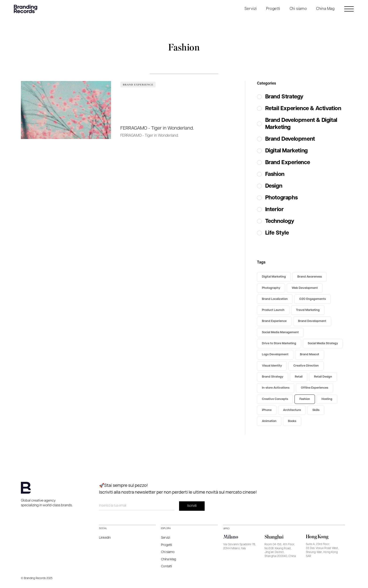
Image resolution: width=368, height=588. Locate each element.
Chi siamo (298, 9)
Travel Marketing (308, 310)
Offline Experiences (314, 388)
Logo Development (275, 354)
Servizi (251, 9)
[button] (251, 9)
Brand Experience (138, 85)
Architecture (292, 410)
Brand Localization (275, 299)
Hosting (327, 399)
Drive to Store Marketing (279, 343)
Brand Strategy (273, 377)
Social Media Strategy (323, 343)
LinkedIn (105, 538)
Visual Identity (272, 366)
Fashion (305, 399)
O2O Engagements (312, 299)
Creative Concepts (275, 399)
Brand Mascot (310, 354)
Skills (316, 410)
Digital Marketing (274, 277)
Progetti (273, 9)
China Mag (325, 9)
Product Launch (273, 310)
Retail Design (323, 377)
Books (292, 421)
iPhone (267, 410)
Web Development (305, 288)
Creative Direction (306, 366)
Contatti (166, 566)
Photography (271, 288)
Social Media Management (280, 332)
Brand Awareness (310, 277)
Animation (269, 421)
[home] (27, 9)
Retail (299, 377)
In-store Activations (276, 388)
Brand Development (312, 321)
